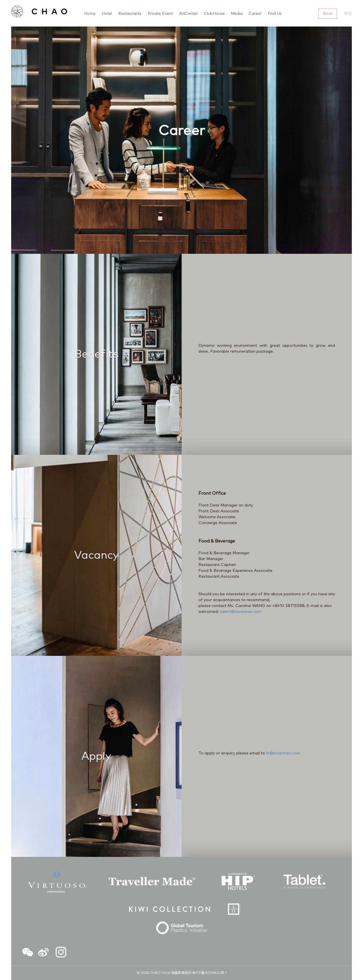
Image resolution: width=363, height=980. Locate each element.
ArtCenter (188, 14)
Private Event (160, 14)
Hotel (107, 14)
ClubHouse (214, 14)
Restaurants (130, 14)
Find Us (275, 14)
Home (90, 14)
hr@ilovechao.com (283, 753)
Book (328, 14)
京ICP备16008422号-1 (209, 973)
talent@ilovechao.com (241, 612)
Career (255, 14)
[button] (28, 953)
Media (237, 14)
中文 (348, 14)
